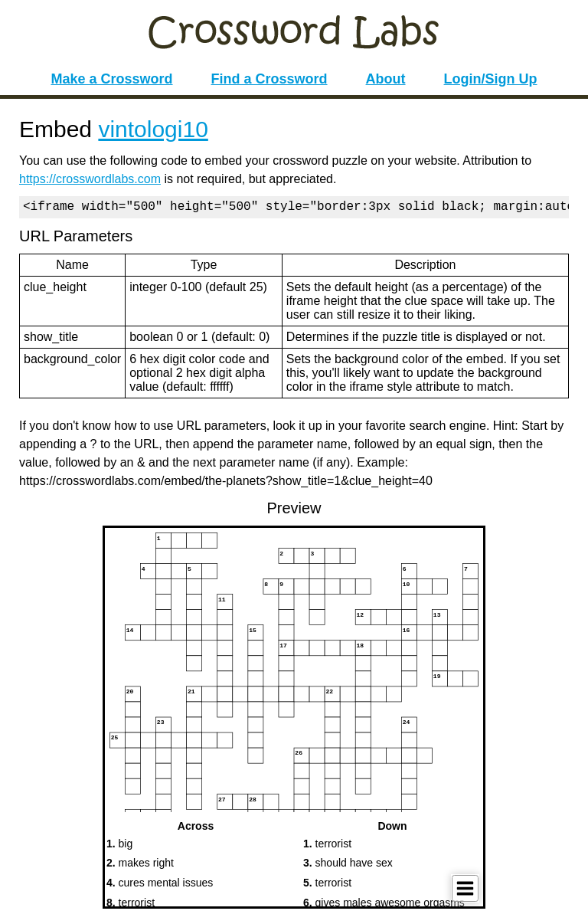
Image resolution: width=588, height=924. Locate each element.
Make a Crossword (111, 79)
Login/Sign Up (491, 79)
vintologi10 (153, 129)
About (386, 79)
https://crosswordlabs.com (90, 179)
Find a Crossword (269, 79)
